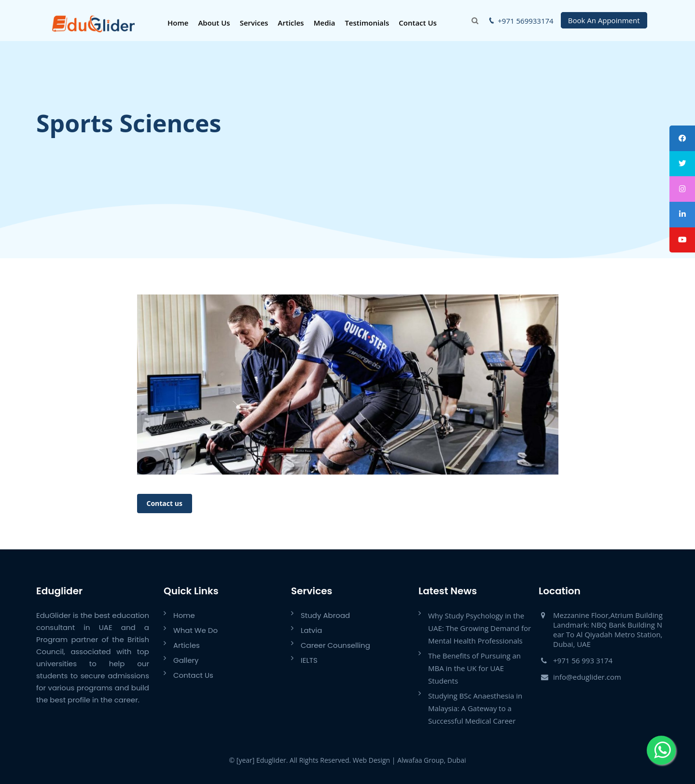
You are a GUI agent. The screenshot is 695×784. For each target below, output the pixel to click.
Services (253, 23)
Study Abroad (325, 615)
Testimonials (366, 23)
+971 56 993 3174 (583, 660)
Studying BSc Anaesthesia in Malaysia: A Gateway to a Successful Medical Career (475, 708)
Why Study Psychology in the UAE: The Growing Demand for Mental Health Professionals (480, 628)
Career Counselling (335, 645)
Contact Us (417, 23)
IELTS (309, 660)
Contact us (165, 503)
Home (177, 23)
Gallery (186, 660)
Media (324, 23)
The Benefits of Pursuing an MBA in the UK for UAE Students (474, 668)
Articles (290, 23)
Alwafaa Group (420, 760)
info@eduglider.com (587, 677)
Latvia (311, 630)
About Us (213, 23)
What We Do (195, 630)
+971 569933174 (525, 21)
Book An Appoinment (604, 20)
